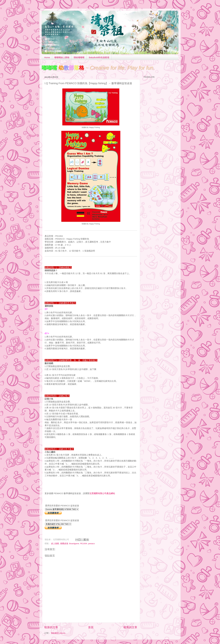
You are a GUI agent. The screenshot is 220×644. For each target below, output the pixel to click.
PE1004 (84, 544)
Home (47, 57)
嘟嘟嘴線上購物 (62, 57)
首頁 (91, 627)
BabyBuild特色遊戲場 (99, 57)
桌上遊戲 (55, 544)
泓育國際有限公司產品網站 (102, 493)
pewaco (91, 544)
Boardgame (74, 544)
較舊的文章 (130, 627)
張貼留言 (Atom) (58, 633)
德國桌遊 (64, 544)
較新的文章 (51, 627)
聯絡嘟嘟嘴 (79, 57)
